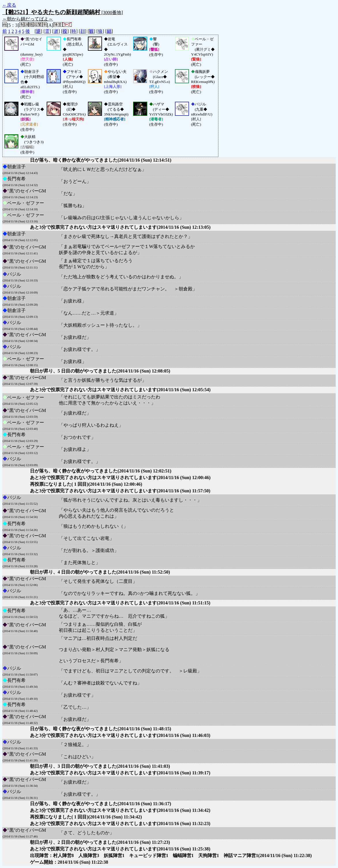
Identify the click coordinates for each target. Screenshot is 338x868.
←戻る (9, 5)
